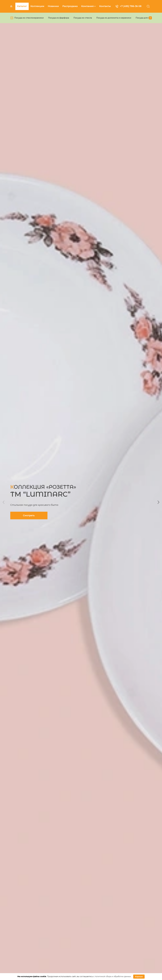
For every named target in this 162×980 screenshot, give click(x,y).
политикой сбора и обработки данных (113, 976)
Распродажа (70, 6)
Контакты (105, 6)
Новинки (53, 6)
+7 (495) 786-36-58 (129, 6)
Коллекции (37, 6)
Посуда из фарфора (59, 18)
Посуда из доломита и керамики (114, 18)
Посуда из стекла (83, 18)
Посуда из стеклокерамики (29, 18)
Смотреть (29, 515)
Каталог (22, 6)
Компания (88, 6)
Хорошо (139, 977)
